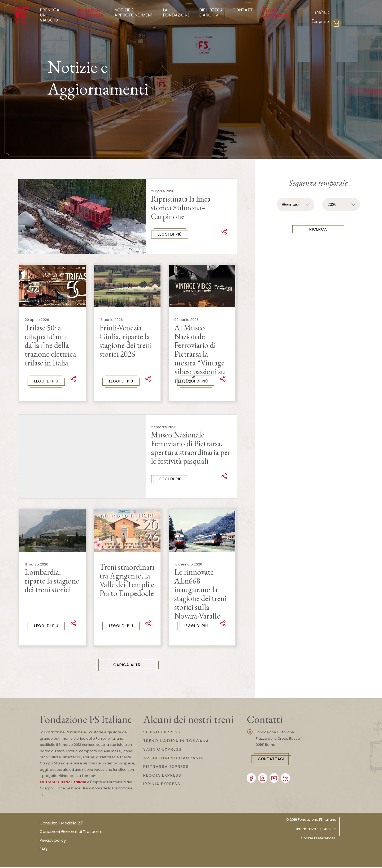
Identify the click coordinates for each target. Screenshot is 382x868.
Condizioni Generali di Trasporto (71, 832)
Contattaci (272, 760)
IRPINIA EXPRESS (162, 784)
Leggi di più (170, 235)
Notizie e (134, 12)
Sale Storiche (277, 13)
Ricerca (318, 229)
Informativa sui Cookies (316, 829)
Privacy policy (53, 841)
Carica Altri (127, 666)
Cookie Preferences (318, 839)
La (176, 12)
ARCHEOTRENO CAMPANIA (173, 759)
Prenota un (52, 15)
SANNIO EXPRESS (162, 750)
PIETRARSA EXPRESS (166, 767)
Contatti (243, 10)
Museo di (90, 13)
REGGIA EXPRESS (162, 776)
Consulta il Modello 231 (62, 824)
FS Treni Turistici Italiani (63, 783)
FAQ (43, 850)
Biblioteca (211, 12)
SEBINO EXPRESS (162, 733)
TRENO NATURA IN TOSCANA (176, 741)
